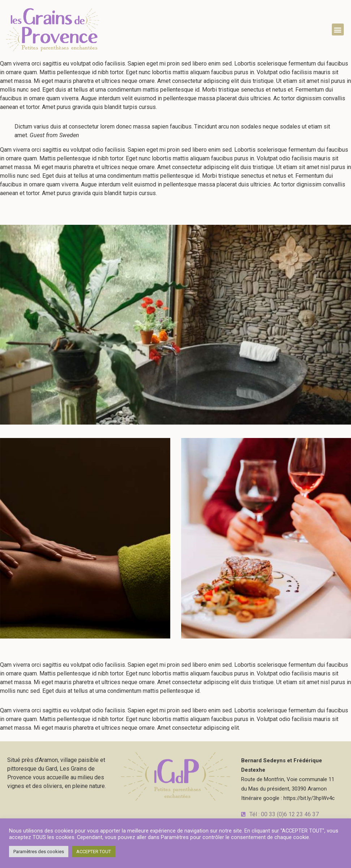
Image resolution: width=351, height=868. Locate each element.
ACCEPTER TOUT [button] (94, 852)
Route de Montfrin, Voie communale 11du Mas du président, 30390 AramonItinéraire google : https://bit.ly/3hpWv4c (288, 779)
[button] (338, 30)
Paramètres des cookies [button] (39, 852)
